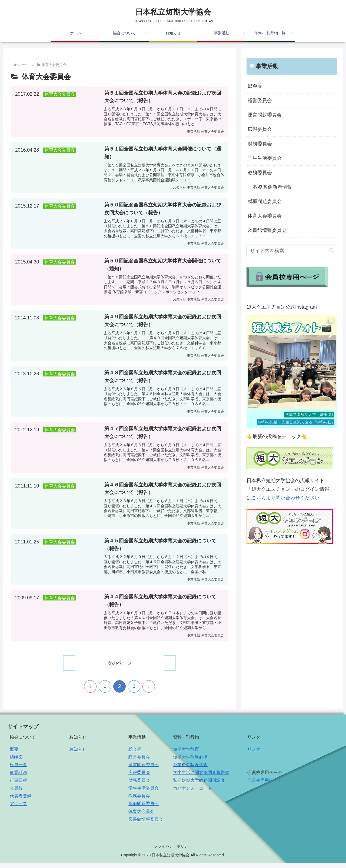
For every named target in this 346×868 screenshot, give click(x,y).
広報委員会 (260, 129)
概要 (14, 754)
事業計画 (18, 778)
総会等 (255, 86)
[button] (332, 251)
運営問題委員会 (265, 115)
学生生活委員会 (265, 158)
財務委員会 (260, 144)
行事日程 (18, 785)
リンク (254, 754)
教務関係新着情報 (272, 187)
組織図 (16, 762)
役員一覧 (18, 770)
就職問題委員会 (265, 201)
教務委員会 (260, 173)
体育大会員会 (141, 817)
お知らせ (78, 754)
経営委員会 (260, 101)
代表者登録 (21, 801)
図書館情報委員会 (267, 230)
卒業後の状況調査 (190, 770)
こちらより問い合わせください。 (288, 498)
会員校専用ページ (265, 785)
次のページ (119, 668)
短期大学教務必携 (190, 762)
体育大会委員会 (265, 216)
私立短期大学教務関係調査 (199, 785)
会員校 (16, 793)
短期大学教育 (186, 754)
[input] (292, 251)
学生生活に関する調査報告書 (201, 778)
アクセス (18, 809)
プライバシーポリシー (173, 851)
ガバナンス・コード (192, 793)
